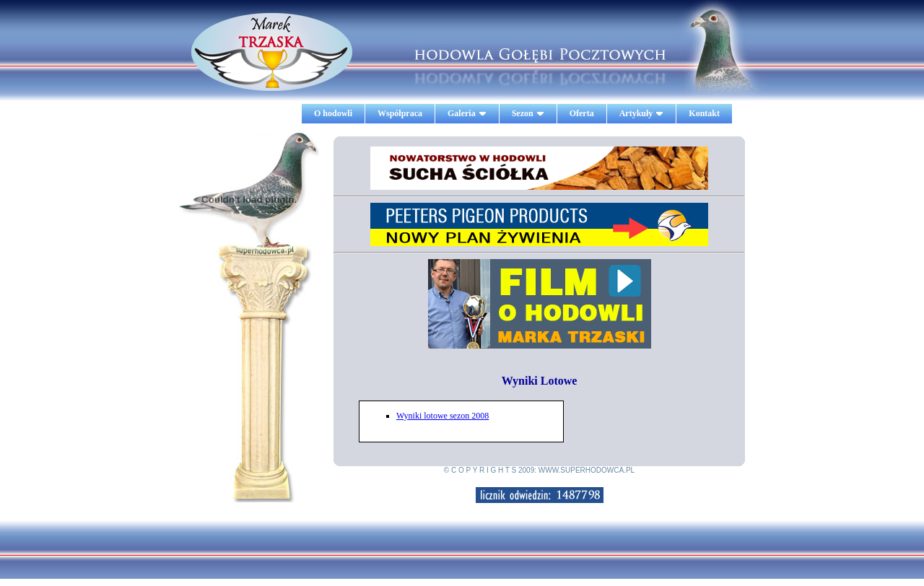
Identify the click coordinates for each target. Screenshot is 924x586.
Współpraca (400, 113)
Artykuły (642, 113)
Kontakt (704, 113)
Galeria (467, 113)
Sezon (528, 113)
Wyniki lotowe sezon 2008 (443, 416)
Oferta (582, 113)
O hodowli (333, 113)
